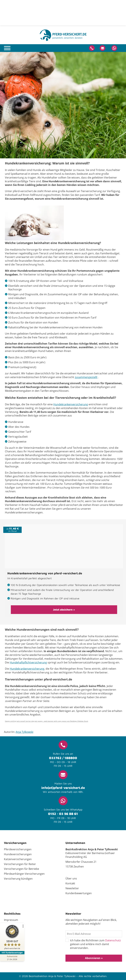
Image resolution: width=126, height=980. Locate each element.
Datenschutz (113, 940)
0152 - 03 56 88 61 (63, 814)
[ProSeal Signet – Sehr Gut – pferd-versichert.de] (12, 938)
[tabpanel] (63, 105)
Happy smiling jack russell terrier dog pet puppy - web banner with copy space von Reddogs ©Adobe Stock (47, 721)
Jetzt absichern (63, 610)
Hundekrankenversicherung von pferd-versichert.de (45, 573)
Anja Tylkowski (24, 732)
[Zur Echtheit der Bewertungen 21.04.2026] (12, 958)
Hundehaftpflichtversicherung (28, 662)
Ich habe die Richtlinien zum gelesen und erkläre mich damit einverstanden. (93, 944)
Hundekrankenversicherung (71, 404)
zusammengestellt (86, 377)
